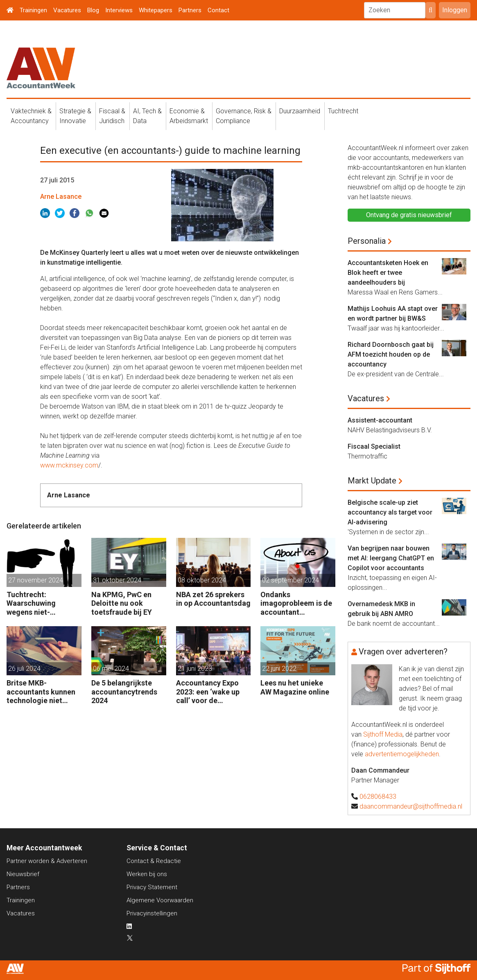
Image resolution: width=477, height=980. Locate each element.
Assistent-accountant (380, 420)
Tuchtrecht (343, 111)
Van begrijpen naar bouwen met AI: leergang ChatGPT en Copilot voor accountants (391, 558)
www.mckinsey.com (69, 465)
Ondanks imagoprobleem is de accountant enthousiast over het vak (296, 604)
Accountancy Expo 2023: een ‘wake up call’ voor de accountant (208, 692)
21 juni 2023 (195, 669)
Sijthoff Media (383, 734)
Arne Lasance (61, 197)
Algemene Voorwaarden (160, 900)
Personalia (367, 241)
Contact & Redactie (154, 861)
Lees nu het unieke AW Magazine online (295, 687)
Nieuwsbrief (23, 874)
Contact (218, 10)
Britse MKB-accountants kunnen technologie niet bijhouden (41, 692)
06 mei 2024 (111, 669)
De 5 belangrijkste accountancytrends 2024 (124, 692)
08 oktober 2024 (202, 580)
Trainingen (33, 10)
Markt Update (372, 481)
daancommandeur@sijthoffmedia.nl (411, 806)
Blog (93, 10)
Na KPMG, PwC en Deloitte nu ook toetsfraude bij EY (122, 603)
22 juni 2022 (279, 669)
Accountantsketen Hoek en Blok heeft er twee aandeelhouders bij (388, 273)
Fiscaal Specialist (374, 446)
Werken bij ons (147, 874)
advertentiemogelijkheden (402, 754)
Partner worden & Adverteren (47, 861)
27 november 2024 (36, 580)
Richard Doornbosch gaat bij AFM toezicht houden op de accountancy (391, 354)
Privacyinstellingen (152, 913)
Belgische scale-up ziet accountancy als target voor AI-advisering (390, 512)
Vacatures (67, 10)
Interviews (119, 10)
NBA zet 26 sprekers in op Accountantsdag (213, 599)
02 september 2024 (290, 580)
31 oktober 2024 (117, 580)
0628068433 (378, 797)
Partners (190, 10)
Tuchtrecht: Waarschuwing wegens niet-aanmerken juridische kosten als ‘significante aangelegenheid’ (43, 604)
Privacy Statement (152, 887)
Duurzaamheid (300, 111)
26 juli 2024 (24, 669)
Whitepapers (156, 10)
